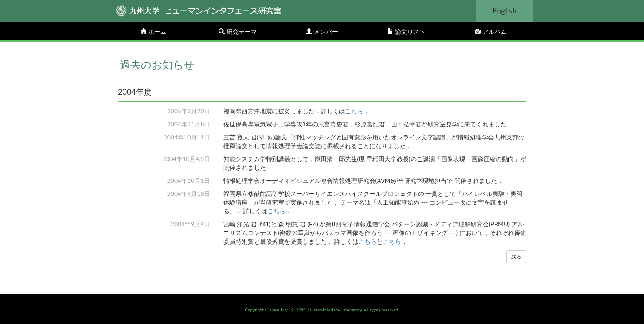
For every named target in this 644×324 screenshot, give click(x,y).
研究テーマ (238, 31)
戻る (516, 256)
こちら (276, 211)
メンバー (322, 31)
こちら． (357, 111)
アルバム (491, 31)
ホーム (153, 31)
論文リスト (406, 31)
